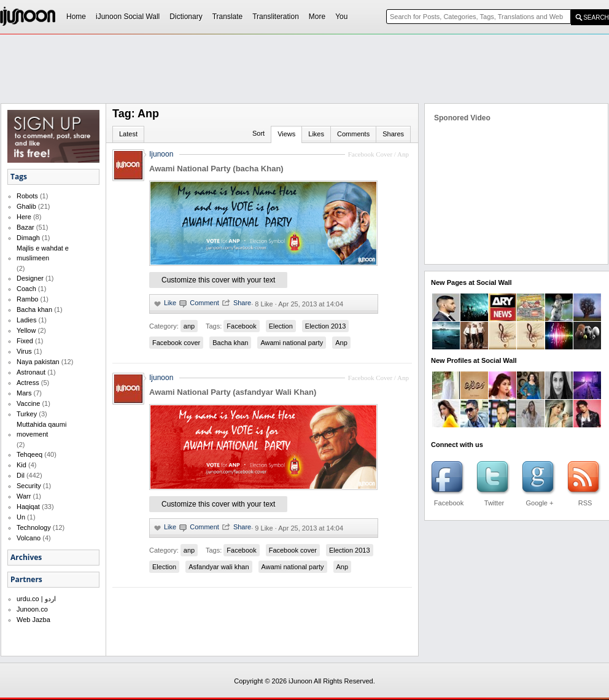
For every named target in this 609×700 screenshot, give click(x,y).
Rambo (27, 299)
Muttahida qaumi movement (41, 429)
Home (76, 17)
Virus (24, 351)
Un (21, 517)
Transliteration (276, 17)
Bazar (25, 227)
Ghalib (26, 206)
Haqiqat (28, 507)
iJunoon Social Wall (128, 17)
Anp (341, 343)
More (317, 17)
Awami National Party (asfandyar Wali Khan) (233, 392)
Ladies (26, 320)
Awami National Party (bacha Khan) (216, 169)
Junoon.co (32, 609)
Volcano (29, 538)
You (341, 17)
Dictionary (186, 17)
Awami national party (292, 343)
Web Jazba (33, 620)
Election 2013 (326, 326)
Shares (393, 134)
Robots (27, 196)
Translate (228, 17)
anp (189, 326)
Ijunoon (161, 154)
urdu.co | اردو (36, 599)
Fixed (25, 341)
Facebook (241, 326)
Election (281, 326)
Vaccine (28, 403)
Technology (34, 527)
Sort (258, 133)
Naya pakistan (38, 362)
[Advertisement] (161, 59)
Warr (24, 496)
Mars (24, 393)
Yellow (26, 330)
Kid (21, 465)
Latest (128, 134)
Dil (21, 475)
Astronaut (31, 372)
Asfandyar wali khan (219, 567)
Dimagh (28, 238)
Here (24, 217)
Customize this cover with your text (218, 280)
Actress (28, 383)
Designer (30, 278)
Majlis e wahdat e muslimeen (43, 253)
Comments (353, 134)
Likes (316, 134)
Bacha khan (34, 309)
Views (286, 134)
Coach (26, 289)
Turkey (27, 414)
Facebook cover (176, 343)
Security (29, 486)
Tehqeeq (29, 454)
